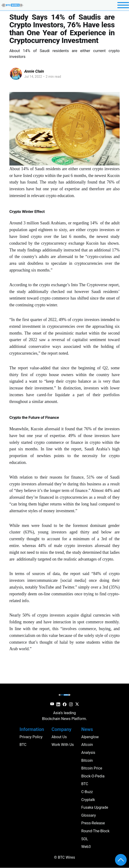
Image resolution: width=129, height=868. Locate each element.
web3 (86, 847)
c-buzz (87, 792)
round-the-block (95, 831)
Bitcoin (87, 760)
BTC (85, 784)
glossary (89, 815)
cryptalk (88, 800)
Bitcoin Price (92, 768)
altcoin (87, 745)
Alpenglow (90, 737)
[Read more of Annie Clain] (16, 74)
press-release (93, 823)
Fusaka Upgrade (95, 807)
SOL (85, 839)
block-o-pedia (93, 776)
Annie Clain (34, 71)
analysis (88, 753)
